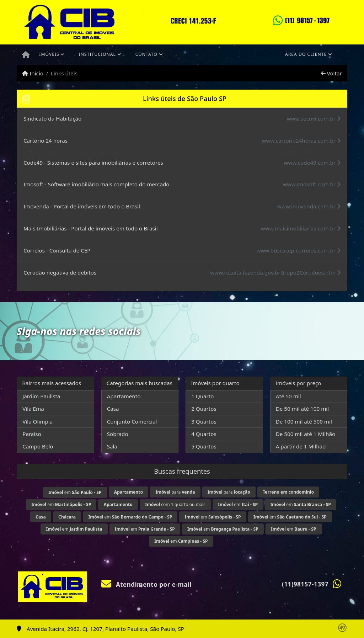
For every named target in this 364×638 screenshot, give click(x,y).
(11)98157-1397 (305, 584)
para (175, 492)
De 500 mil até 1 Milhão (306, 434)
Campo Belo (38, 446)
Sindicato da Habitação (52, 118)
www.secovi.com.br (314, 118)
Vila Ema (33, 409)
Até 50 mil (288, 396)
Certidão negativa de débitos (60, 272)
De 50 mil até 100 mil (302, 409)
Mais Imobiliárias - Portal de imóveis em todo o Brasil (91, 228)
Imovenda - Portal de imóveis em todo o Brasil (82, 206)
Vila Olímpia (38, 421)
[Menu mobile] (26, 55)
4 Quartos (204, 434)
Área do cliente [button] (306, 54)
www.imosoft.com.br (312, 184)
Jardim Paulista (41, 396)
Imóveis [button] (49, 54)
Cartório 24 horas (45, 140)
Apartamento (124, 396)
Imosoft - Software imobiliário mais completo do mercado (96, 184)
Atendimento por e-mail (147, 584)
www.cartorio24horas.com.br (301, 140)
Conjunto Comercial (132, 421)
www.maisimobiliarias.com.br (301, 228)
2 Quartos (204, 409)
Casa (113, 409)
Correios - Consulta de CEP (57, 250)
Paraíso (32, 434)
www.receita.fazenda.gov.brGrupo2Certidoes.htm (275, 272)
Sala (112, 446)
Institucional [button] (97, 54)
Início (33, 73)
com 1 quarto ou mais (175, 504)
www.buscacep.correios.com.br (299, 250)
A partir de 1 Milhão (301, 446)
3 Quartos (204, 421)
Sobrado (118, 434)
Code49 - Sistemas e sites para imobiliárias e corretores (93, 163)
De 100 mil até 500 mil (304, 421)
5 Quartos (204, 446)
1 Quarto (202, 396)
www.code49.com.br (312, 163)
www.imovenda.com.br (309, 206)
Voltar (331, 73)
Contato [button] (146, 54)
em (75, 492)
